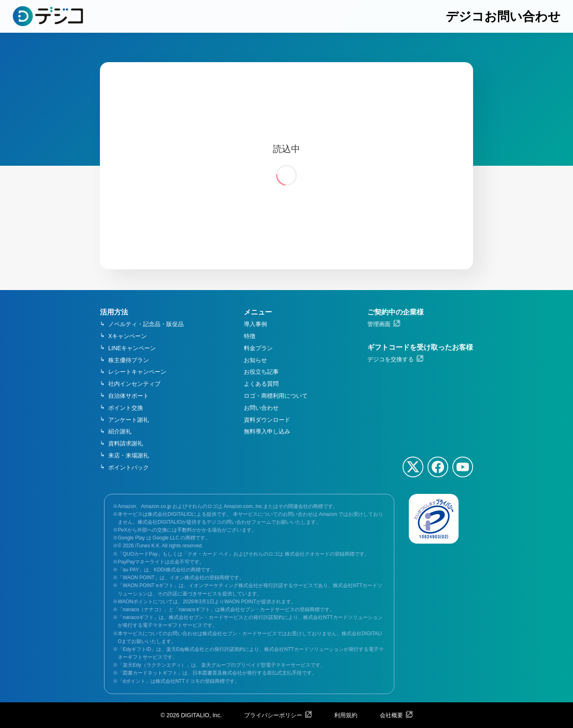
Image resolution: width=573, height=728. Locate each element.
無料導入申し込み (267, 431)
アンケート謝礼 (129, 420)
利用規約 (346, 715)
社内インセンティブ (134, 384)
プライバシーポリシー (273, 715)
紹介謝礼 (120, 431)
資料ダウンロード (267, 420)
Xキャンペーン (127, 336)
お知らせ (255, 360)
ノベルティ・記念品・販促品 (146, 324)
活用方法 (114, 312)
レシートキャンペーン (137, 372)
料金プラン (258, 348)
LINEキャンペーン (132, 348)
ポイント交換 (126, 408)
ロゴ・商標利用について (276, 396)
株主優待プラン (129, 360)
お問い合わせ (261, 408)
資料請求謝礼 (126, 443)
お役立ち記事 (261, 372)
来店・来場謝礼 (129, 455)
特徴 (250, 336)
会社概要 (391, 715)
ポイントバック (129, 467)
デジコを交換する (391, 359)
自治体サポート (129, 396)
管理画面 (379, 324)
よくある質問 (261, 384)
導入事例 (255, 324)
